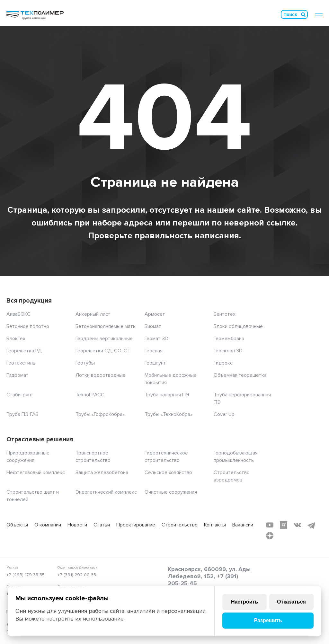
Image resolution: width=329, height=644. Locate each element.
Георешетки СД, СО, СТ (103, 351)
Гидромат (18, 375)
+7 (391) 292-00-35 (77, 575)
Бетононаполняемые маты (106, 326)
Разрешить (268, 620)
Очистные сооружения (171, 492)
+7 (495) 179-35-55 (26, 575)
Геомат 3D (156, 339)
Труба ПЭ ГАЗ (22, 414)
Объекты (17, 525)
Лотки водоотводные (101, 375)
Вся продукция (29, 301)
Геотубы (85, 363)
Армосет (155, 314)
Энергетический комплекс (106, 492)
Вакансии (243, 525)
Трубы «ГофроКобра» (100, 414)
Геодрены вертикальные (104, 339)
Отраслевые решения (40, 439)
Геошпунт (155, 363)
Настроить (245, 602)
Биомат (153, 326)
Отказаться (291, 602)
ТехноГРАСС (90, 395)
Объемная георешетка (240, 375)
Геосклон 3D (228, 351)
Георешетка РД (24, 351)
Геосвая (154, 351)
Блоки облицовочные (238, 326)
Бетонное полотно (28, 326)
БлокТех (16, 339)
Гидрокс (223, 363)
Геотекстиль (21, 363)
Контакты (215, 525)
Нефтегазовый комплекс (36, 472)
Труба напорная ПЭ (167, 395)
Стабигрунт (20, 395)
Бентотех (225, 314)
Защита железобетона (102, 472)
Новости (77, 525)
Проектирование (136, 525)
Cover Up (224, 414)
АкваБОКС (18, 314)
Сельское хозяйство (168, 472)
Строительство (180, 525)
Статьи (102, 525)
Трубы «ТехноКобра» (169, 414)
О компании (48, 525)
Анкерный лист (93, 314)
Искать (303, 14)
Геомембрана (229, 339)
